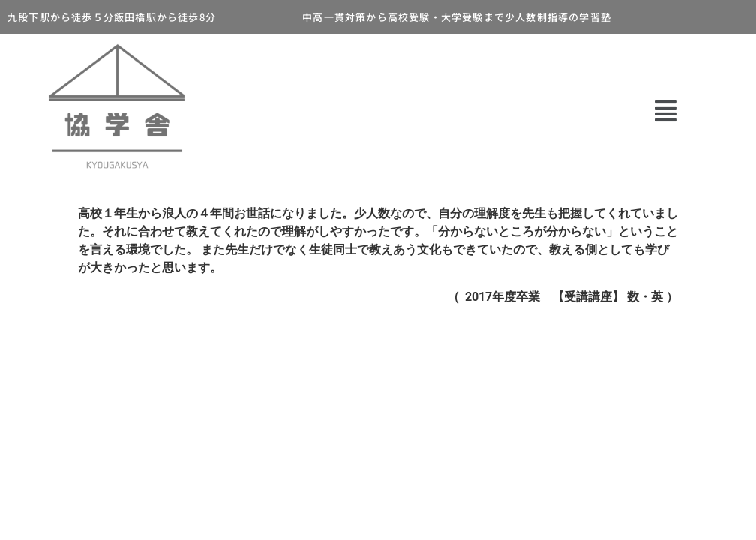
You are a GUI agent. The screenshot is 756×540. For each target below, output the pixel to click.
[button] (665, 111)
